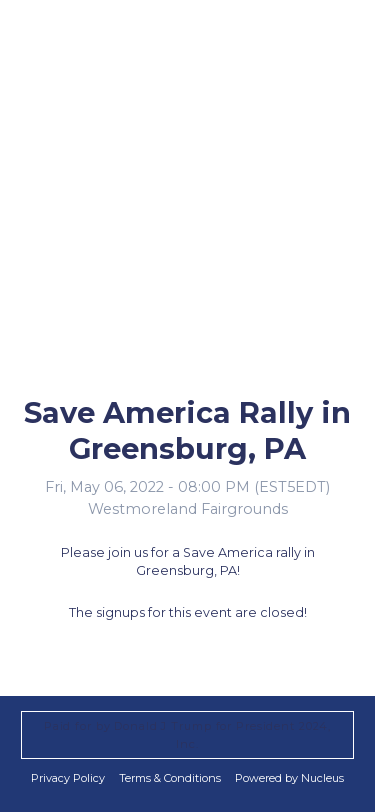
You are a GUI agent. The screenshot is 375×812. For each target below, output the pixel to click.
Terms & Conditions (170, 778)
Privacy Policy (68, 778)
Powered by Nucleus (289, 778)
